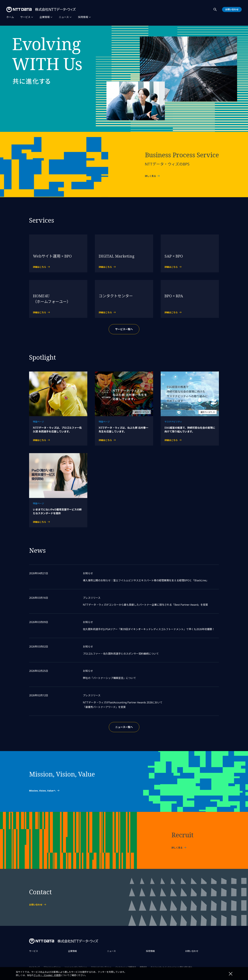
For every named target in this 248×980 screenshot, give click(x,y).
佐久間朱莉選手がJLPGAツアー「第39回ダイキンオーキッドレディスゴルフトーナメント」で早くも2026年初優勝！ (149, 629)
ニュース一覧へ (124, 727)
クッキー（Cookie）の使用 (47, 975)
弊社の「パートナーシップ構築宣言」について (109, 678)
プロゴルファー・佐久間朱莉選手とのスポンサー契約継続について (121, 654)
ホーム (10, 17)
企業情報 (45, 17)
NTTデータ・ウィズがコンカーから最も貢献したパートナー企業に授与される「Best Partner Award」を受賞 (145, 605)
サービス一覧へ (124, 329)
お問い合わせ (192, 951)
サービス (25, 17)
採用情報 (83, 17)
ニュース (64, 17)
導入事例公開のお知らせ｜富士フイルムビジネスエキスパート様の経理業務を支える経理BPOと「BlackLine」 (146, 580)
